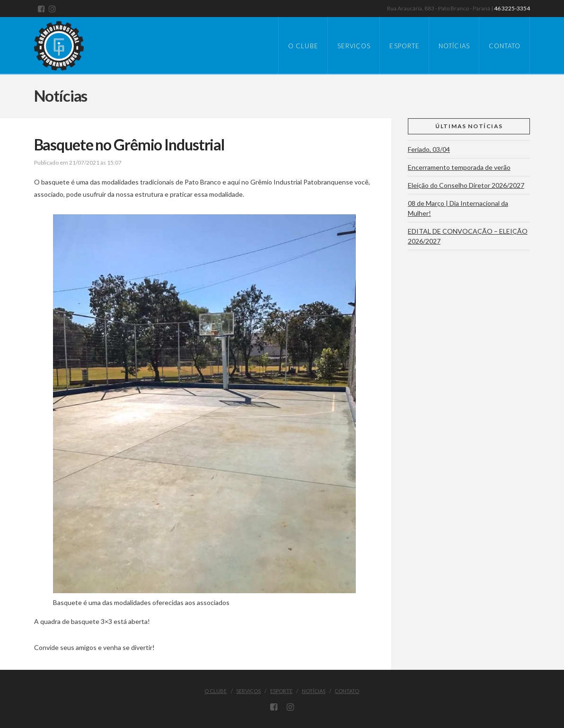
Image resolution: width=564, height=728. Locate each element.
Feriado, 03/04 (429, 149)
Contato (347, 691)
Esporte (281, 691)
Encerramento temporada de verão (459, 167)
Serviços (248, 691)
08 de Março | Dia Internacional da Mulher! (458, 208)
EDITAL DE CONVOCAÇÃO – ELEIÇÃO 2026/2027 (468, 236)
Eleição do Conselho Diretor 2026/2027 (466, 185)
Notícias (314, 691)
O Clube (216, 691)
